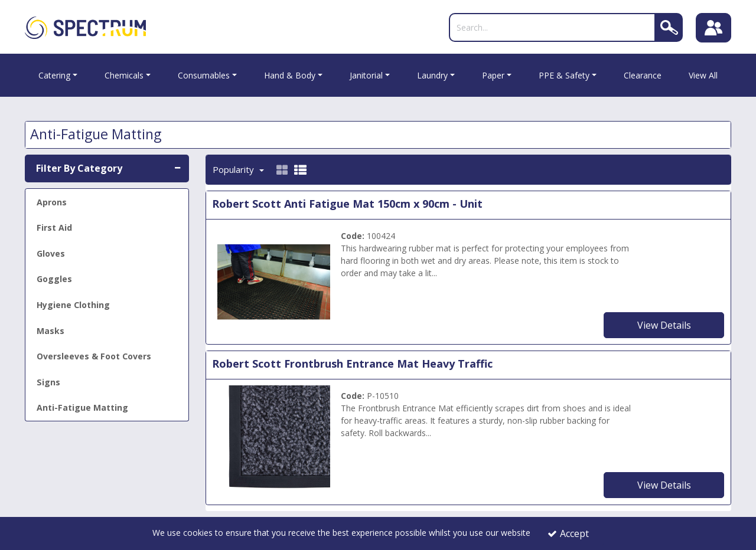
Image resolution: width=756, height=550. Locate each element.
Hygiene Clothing (73, 305)
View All (703, 75)
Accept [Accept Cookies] (568, 533)
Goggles (54, 279)
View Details (664, 325)
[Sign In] (713, 28)
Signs (48, 382)
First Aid (54, 227)
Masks (50, 331)
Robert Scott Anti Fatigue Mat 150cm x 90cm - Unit (347, 204)
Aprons (52, 202)
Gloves (51, 253)
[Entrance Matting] (274, 441)
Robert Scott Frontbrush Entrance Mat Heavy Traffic (352, 364)
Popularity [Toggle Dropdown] (234, 169)
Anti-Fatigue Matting (82, 407)
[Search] (552, 27)
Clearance (643, 75)
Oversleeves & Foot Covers (94, 356)
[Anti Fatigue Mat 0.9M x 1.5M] (274, 281)
